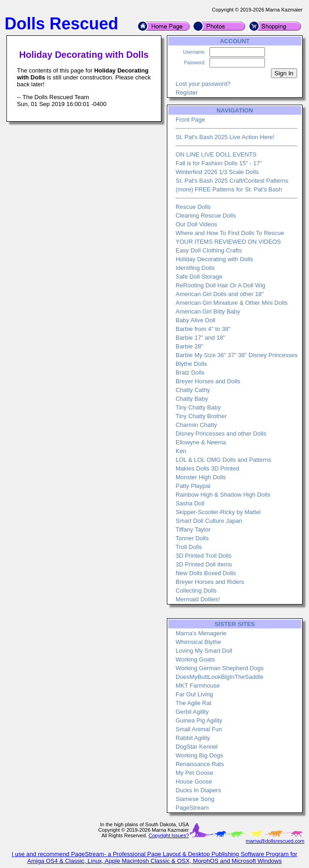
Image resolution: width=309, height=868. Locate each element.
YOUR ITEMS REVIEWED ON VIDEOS (228, 242)
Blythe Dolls (191, 364)
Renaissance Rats (200, 764)
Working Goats (195, 659)
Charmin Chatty (196, 425)
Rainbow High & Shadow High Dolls (223, 495)
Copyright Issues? (169, 835)
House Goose (194, 781)
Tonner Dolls (192, 538)
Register (187, 92)
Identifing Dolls (195, 268)
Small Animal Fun (199, 729)
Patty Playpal (193, 486)
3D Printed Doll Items (204, 564)
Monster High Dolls (201, 477)
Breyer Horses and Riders (210, 582)
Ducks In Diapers (198, 790)
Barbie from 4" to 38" (203, 329)
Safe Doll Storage (199, 277)
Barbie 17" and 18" (200, 338)
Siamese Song (195, 799)
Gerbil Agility (192, 712)
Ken (181, 451)
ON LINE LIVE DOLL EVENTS (216, 154)
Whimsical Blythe (198, 642)
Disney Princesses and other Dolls (221, 434)
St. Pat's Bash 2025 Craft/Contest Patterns (232, 181)
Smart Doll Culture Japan (209, 521)
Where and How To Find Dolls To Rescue (230, 233)
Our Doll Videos (196, 224)
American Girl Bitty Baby (208, 311)
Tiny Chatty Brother (201, 416)
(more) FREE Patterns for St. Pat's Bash (229, 189)
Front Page (190, 120)
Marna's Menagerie (201, 633)
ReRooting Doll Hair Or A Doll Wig (221, 285)
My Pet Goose (194, 773)
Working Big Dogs (199, 755)
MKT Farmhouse (198, 686)
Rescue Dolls (193, 207)
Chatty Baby (192, 399)
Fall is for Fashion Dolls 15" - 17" (219, 163)
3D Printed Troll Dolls (204, 556)
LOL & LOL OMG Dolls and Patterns (223, 460)
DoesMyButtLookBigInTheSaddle (220, 677)
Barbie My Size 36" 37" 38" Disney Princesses (237, 355)
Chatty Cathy (193, 390)
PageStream (192, 808)
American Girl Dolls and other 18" (220, 294)
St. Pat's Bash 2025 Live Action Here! (225, 137)
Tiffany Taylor (193, 529)
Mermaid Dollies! (198, 599)
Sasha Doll (190, 503)
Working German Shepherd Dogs (220, 668)
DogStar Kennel (197, 747)
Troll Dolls (189, 547)
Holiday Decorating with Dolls (214, 259)
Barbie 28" (189, 346)
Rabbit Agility (193, 738)
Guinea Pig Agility (199, 720)
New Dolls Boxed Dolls (206, 573)
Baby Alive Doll (196, 320)
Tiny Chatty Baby (198, 407)
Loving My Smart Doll (204, 651)
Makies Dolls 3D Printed (207, 468)
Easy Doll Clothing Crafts (209, 250)
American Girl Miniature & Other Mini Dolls (232, 303)
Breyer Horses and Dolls (208, 381)
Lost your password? (203, 84)
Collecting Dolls (196, 591)
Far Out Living (194, 694)
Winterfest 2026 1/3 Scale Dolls (217, 172)
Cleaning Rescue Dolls (206, 216)
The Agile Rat (193, 703)
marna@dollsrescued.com (275, 841)
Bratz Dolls (190, 372)
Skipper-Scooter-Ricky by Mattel (218, 512)
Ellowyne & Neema (201, 442)
